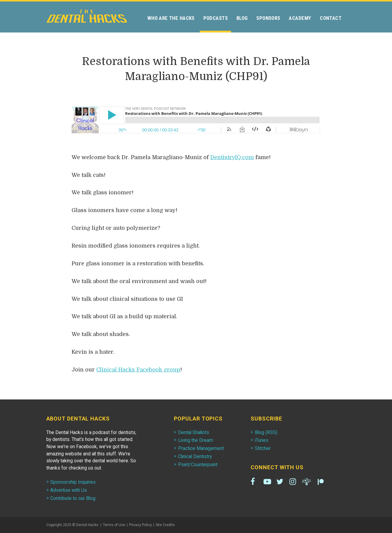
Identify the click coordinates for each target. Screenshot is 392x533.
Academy (300, 18)
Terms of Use (114, 525)
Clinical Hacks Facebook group (138, 370)
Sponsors (268, 18)
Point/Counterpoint (198, 465)
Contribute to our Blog (73, 498)
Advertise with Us (69, 490)
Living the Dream (196, 440)
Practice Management (201, 448)
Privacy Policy (140, 525)
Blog (242, 18)
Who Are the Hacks (171, 18)
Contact (331, 18)
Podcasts (216, 18)
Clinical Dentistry (195, 456)
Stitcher (263, 448)
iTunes (262, 440)
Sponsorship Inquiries (73, 482)
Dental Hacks (87, 16)
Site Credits (165, 525)
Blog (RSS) (266, 432)
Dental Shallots (194, 432)
